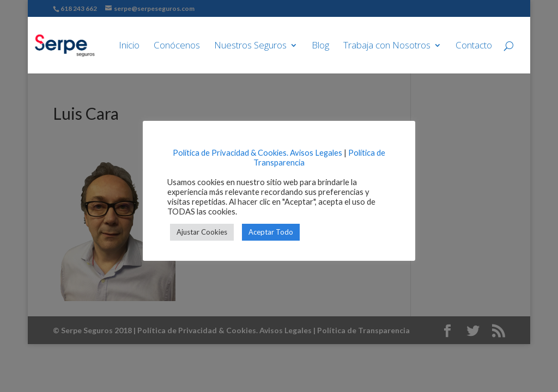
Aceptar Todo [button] (271, 232)
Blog (320, 46)
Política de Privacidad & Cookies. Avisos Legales (257, 153)
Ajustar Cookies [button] (202, 232)
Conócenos (177, 46)
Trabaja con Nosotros (387, 46)
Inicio (129, 46)
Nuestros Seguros (250, 46)
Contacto (474, 46)
